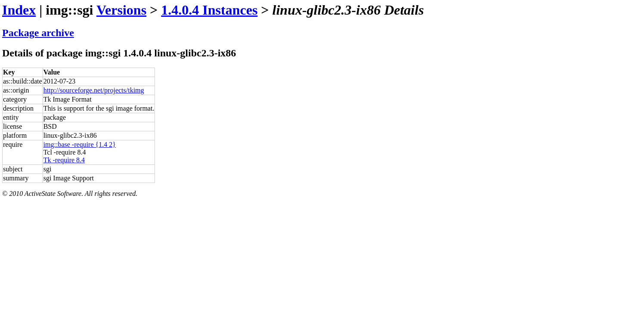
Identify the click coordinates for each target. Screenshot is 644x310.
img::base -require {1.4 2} (80, 144)
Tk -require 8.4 (64, 160)
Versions (121, 10)
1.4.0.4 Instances (209, 10)
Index (19, 10)
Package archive (38, 33)
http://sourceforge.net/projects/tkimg (94, 90)
